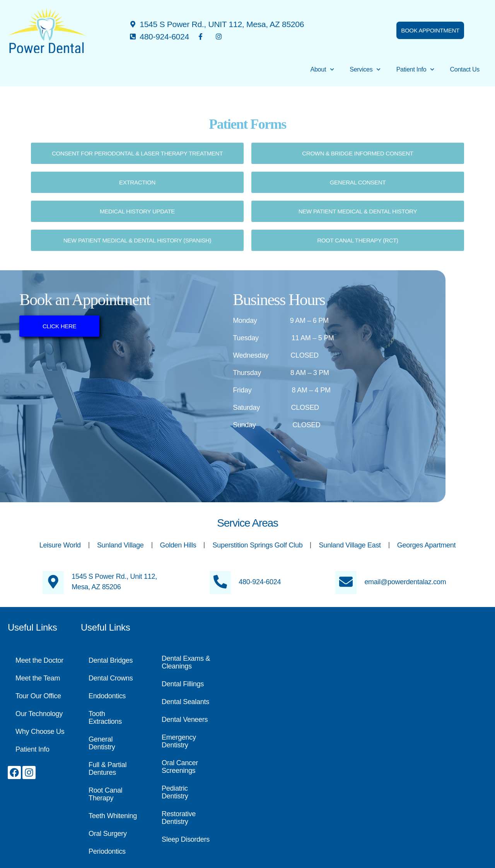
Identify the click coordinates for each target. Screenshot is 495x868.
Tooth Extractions (105, 718)
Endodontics (107, 696)
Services (365, 69)
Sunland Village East (350, 545)
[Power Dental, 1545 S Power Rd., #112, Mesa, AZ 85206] (357, 731)
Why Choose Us (40, 732)
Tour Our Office (38, 696)
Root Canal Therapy (105, 794)
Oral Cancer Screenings (180, 767)
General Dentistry (102, 743)
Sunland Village (120, 545)
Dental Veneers (185, 720)
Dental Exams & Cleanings (186, 662)
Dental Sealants (185, 702)
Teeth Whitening (113, 816)
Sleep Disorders (186, 839)
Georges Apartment (427, 545)
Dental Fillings (183, 684)
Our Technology (39, 714)
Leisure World (60, 545)
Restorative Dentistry (179, 818)
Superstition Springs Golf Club (257, 545)
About (323, 69)
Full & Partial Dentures (108, 769)
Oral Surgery (108, 834)
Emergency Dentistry (179, 741)
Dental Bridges (111, 660)
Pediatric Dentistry (175, 792)
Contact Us (465, 69)
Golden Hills (178, 545)
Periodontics (107, 851)
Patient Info (416, 69)
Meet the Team (38, 678)
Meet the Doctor (39, 660)
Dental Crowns (111, 678)
